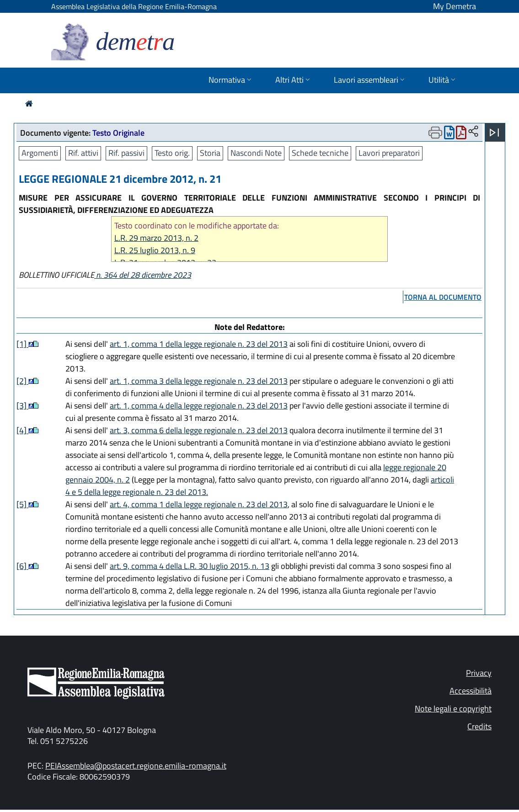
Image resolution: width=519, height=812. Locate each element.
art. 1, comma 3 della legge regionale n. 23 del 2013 (199, 381)
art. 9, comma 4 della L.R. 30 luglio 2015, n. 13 (190, 566)
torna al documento (443, 297)
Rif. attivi (83, 153)
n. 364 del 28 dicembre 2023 (143, 275)
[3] (22, 406)
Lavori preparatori (389, 153)
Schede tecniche (320, 153)
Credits (479, 726)
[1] (22, 344)
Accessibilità (471, 691)
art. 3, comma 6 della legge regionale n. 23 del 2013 (199, 430)
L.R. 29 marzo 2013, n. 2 (156, 238)
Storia (210, 153)
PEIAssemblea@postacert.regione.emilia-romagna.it (136, 766)
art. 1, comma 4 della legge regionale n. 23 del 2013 (199, 406)
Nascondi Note (256, 153)
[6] (22, 566)
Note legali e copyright (453, 709)
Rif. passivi (126, 153)
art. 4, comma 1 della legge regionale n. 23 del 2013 (199, 504)
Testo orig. (172, 153)
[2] (22, 381)
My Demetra (455, 6)
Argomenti (40, 153)
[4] (22, 430)
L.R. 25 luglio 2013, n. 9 (155, 250)
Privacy (479, 673)
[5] (22, 504)
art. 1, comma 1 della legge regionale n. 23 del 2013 (199, 344)
